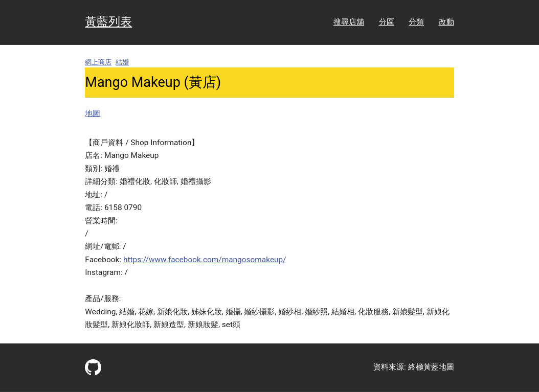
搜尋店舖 (349, 22)
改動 (446, 22)
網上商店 (98, 62)
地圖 (93, 113)
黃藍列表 (108, 22)
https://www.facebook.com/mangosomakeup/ (205, 260)
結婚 (122, 62)
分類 (416, 22)
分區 (387, 22)
